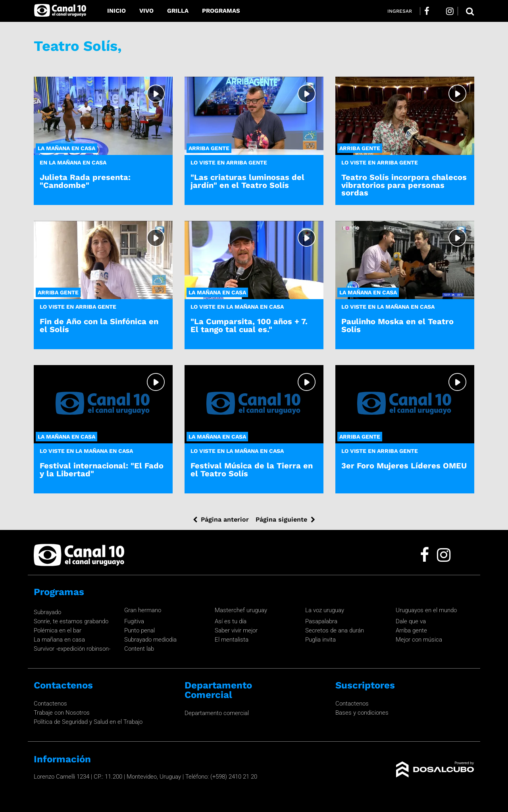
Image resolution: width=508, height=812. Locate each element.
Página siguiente (281, 519)
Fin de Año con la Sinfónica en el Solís (99, 325)
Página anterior (225, 519)
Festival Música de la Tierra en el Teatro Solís (252, 469)
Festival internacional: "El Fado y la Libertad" (102, 469)
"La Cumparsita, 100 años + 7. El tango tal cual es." (249, 325)
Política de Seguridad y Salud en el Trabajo (88, 722)
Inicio (116, 11)
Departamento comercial (217, 713)
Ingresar (400, 11)
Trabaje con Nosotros (62, 713)
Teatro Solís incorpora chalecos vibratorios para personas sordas (404, 185)
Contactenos (50, 704)
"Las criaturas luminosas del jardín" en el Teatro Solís (247, 181)
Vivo (146, 11)
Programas (221, 11)
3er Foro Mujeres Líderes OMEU (404, 466)
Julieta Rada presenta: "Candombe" (85, 181)
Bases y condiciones (362, 713)
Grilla (178, 11)
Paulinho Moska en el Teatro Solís (397, 325)
